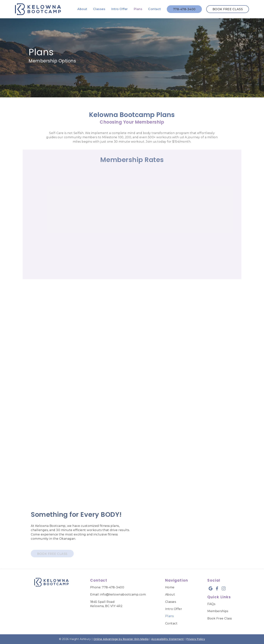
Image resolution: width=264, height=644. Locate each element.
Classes (99, 9)
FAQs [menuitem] (211, 604)
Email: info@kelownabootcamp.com (118, 594)
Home (170, 587)
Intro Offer (119, 9)
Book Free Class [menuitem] (220, 618)
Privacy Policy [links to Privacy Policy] (196, 639)
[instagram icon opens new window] (224, 588)
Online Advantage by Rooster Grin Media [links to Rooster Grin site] (121, 639)
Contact (155, 9)
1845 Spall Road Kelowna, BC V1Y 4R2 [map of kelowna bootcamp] (106, 604)
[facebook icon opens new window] (217, 588)
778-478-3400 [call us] (184, 9)
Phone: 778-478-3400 (107, 587)
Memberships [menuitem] (218, 611)
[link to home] (51, 583)
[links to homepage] (38, 9)
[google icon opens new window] (211, 588)
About (82, 9)
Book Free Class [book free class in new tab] (228, 9)
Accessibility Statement (168, 639)
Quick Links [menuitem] (219, 597)
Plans (138, 9)
